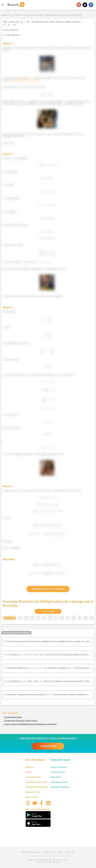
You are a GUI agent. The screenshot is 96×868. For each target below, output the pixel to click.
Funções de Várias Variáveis (33, 15)
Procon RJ (70, 852)
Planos (61, 852)
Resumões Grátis (33, 792)
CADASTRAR (48, 746)
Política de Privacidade (31, 852)
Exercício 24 (10, 618)
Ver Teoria (48, 611)
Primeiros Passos (58, 772)
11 (80, 618)
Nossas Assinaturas (59, 767)
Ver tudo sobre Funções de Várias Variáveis (21, 721)
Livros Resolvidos (33, 777)
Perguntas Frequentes (60, 787)
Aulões (29, 772)
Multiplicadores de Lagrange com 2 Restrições (64, 15)
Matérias (30, 767)
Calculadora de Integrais (36, 782)
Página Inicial (7, 15)
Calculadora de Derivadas (37, 787)
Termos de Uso (49, 852)
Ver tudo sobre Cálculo (13, 717)
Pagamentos (56, 777)
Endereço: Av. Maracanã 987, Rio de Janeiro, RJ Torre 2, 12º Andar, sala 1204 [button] (48, 861)
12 (86, 618)
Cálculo (17, 15)
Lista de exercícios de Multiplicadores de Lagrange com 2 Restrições (31, 724)
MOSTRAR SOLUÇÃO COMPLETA (48, 589)
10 (74, 618)
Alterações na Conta (59, 782)
